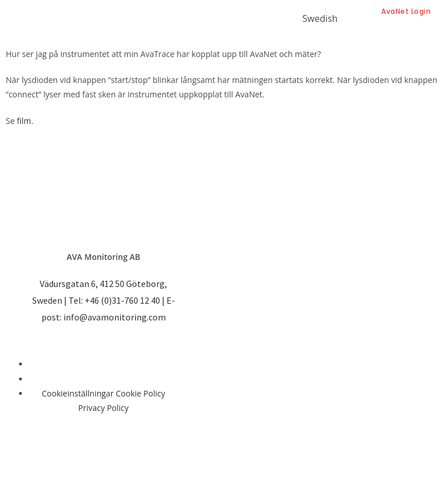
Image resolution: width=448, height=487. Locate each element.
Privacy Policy (103, 408)
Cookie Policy (141, 393)
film (24, 121)
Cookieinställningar (78, 393)
